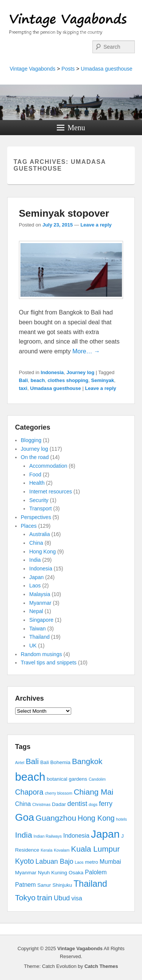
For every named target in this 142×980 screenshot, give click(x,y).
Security (39, 500)
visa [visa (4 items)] (76, 898)
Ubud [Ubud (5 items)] (62, 898)
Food (35, 475)
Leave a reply (96, 225)
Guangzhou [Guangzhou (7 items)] (56, 818)
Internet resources (51, 492)
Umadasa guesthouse (106, 69)
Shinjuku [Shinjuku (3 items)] (62, 885)
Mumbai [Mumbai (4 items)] (110, 862)
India (35, 560)
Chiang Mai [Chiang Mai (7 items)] (94, 792)
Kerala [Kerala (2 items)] (47, 850)
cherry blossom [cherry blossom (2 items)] (59, 793)
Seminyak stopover (64, 213)
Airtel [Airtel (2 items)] (20, 763)
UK (33, 646)
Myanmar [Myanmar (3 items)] (26, 873)
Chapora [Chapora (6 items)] (29, 792)
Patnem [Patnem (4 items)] (26, 885)
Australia (39, 534)
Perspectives (36, 517)
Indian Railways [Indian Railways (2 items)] (48, 836)
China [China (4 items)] (23, 804)
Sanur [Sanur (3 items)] (44, 885)
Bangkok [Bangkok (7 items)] (87, 761)
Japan (36, 577)
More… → (86, 351)
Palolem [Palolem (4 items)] (96, 872)
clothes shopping (68, 380)
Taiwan (37, 629)
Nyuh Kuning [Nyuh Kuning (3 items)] (52, 873)
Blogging (31, 440)
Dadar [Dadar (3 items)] (59, 804)
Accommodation (48, 466)
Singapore (41, 620)
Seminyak (103, 380)
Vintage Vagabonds (32, 69)
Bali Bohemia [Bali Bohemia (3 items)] (55, 762)
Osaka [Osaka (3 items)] (76, 873)
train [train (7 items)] (45, 898)
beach (38, 380)
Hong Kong (42, 552)
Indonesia (52, 372)
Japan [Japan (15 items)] (105, 834)
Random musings (41, 654)
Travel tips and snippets (49, 663)
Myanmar (40, 603)
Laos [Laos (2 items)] (79, 862)
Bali (23, 380)
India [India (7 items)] (24, 835)
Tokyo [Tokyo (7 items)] (25, 898)
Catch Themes (101, 966)
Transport (40, 508)
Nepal (36, 611)
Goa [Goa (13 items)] (25, 817)
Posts (68, 69)
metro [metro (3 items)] (92, 862)
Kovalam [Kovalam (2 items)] (62, 850)
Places (29, 526)
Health (37, 483)
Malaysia (40, 594)
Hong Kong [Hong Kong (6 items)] (96, 818)
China (36, 543)
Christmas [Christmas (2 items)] (41, 804)
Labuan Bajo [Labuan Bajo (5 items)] (55, 861)
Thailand (39, 637)
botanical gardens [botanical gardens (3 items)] (67, 779)
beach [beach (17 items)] (30, 777)
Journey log (81, 372)
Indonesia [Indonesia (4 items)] (76, 836)
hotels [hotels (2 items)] (122, 819)
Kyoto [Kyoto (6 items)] (25, 861)
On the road (35, 457)
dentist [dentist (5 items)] (77, 804)
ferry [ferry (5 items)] (106, 804)
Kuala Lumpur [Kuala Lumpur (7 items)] (96, 849)
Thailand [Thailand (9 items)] (90, 884)
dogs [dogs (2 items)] (93, 804)
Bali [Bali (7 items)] (32, 761)
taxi (23, 388)
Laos (35, 586)
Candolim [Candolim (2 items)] (97, 779)
